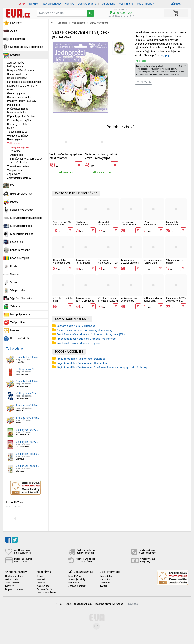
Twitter (103, 586)
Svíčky (11, 128)
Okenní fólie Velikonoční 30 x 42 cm (62, 263)
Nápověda (105, 579)
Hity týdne (16, 23)
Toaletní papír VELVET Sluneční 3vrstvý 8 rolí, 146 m (130, 264)
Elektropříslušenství (21, 194)
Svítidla (14, 274)
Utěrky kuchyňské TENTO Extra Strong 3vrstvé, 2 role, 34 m (153, 264)
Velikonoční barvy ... (27, 430)
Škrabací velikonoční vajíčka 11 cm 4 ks (85, 225)
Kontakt (69, 4)
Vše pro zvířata (16, 170)
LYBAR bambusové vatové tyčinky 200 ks (153, 226)
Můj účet (176, 4)
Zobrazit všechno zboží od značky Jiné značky (85, 330)
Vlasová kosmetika (18, 166)
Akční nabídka (13, 583)
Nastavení (74, 583)
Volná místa (126, 4)
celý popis (166, 55)
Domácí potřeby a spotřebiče (27, 47)
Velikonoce (13, 143)
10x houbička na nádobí (175, 261)
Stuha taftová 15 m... (28, 357)
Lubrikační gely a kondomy (22, 86)
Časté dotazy (107, 576)
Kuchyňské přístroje (21, 226)
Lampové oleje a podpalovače (24, 82)
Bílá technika (17, 39)
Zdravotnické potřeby (19, 178)
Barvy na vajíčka (19, 147)
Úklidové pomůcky (17, 136)
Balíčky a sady (15, 66)
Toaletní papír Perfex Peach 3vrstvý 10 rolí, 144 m (86, 264)
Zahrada (15, 306)
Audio (14, 31)
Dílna (13, 186)
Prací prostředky (16, 113)
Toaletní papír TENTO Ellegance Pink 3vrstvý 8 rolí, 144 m (85, 302)
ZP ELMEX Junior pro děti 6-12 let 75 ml (108, 301)
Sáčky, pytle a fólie (18, 124)
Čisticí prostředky (17, 74)
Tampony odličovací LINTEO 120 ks (108, 263)
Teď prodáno (108, 4)
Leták (22, 4)
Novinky (34, 4)
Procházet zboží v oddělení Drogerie (78, 343)
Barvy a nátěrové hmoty (21, 70)
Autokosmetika (16, 63)
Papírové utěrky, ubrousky (22, 101)
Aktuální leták (12, 579)
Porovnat (144, 82)
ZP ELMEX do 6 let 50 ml (63, 299)
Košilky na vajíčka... (27, 369)
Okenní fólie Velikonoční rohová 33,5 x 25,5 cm (176, 226)
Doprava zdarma (87, 4)
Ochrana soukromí (47, 593)
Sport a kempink (20, 258)
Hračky (14, 202)
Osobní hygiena (16, 93)
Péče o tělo (17, 242)
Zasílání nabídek (77, 586)
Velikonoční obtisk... (27, 454)
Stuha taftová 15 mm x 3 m (62, 223)
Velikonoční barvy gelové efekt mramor (65, 156)
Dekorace (15, 151)
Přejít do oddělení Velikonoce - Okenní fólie (82, 363)
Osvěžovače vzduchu (19, 97)
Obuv (10, 89)
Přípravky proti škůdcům (21, 116)
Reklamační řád (45, 589)
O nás (40, 576)
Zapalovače (14, 174)
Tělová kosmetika (17, 132)
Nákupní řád (43, 586)
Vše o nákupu (145, 4)
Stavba (14, 266)
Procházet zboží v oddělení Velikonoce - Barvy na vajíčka (91, 335)
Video (14, 282)
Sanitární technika (20, 250)
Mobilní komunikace (22, 234)
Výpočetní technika (21, 298)
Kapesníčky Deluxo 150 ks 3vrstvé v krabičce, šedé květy (131, 226)
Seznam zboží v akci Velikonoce (76, 326)
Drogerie (15, 55)
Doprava (41, 583)
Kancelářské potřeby (22, 210)
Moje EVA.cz (75, 576)
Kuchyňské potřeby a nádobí (26, 218)
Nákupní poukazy (20, 314)
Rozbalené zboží (20, 339)
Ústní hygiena (15, 139)
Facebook (105, 583)
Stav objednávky (52, 4)
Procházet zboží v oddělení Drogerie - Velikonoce (86, 339)
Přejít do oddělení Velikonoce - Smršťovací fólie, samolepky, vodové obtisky (102, 367)
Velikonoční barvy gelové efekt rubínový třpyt (101, 156)
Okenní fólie (17, 155)
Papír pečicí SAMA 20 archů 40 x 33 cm (176, 301)
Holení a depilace (17, 78)
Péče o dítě (13, 105)
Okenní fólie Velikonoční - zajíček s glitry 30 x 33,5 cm (108, 226)
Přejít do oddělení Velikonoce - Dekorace (81, 359)
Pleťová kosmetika (18, 109)
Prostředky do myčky (19, 120)
